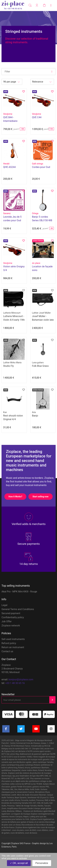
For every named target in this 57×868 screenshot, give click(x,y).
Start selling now (42, 497)
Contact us (7, 651)
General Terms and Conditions (18, 609)
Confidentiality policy (13, 617)
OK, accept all (19, 863)
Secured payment (11, 613)
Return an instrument (13, 647)
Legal (4, 605)
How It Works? (17, 497)
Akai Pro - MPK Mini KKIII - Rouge (19, 592)
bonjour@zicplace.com (21, 679)
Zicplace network (11, 626)
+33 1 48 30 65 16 (15, 683)
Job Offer (7, 621)
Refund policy (9, 643)
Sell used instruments (13, 639)
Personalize (42, 863)
